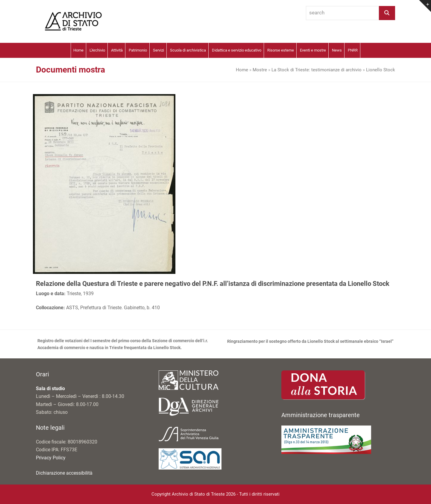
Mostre (260, 70)
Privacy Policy (51, 458)
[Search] (387, 13)
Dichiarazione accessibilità (64, 473)
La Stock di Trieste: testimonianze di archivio (317, 70)
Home (242, 70)
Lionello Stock (381, 70)
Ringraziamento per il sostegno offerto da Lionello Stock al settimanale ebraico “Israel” (310, 342)
